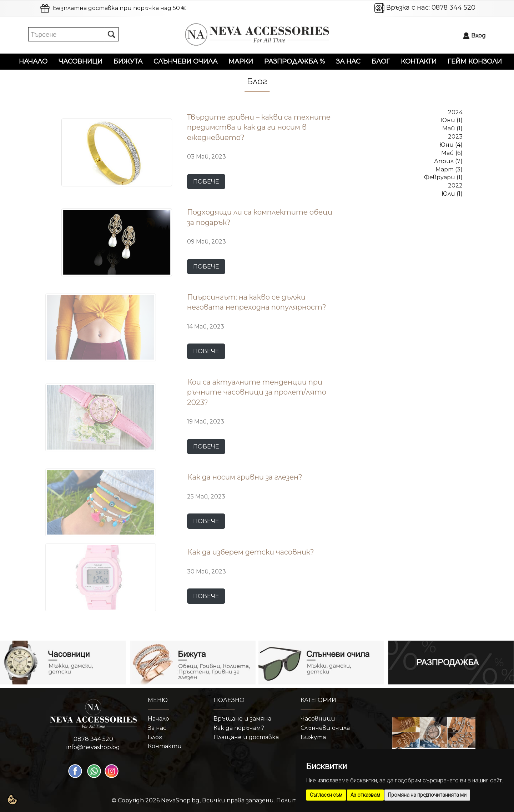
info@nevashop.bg (93, 747)
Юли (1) (452, 194)
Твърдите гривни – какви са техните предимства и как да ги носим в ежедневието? (259, 127)
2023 (455, 137)
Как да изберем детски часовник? (251, 552)
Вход (482, 36)
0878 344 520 (453, 7)
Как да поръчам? (239, 728)
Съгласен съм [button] (326, 795)
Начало (33, 61)
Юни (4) (451, 145)
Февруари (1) (443, 177)
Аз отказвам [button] (365, 795)
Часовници (80, 61)
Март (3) (449, 169)
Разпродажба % (294, 61)
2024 (455, 112)
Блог (381, 61)
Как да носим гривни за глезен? (245, 477)
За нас (348, 61)
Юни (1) (452, 120)
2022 (455, 186)
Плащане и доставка (246, 737)
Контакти (419, 61)
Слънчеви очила (185, 61)
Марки (241, 61)
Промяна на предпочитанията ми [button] (427, 795)
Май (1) (452, 128)
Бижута (128, 61)
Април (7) (448, 161)
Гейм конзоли (475, 61)
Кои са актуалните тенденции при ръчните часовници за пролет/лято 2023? (257, 392)
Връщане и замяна (242, 719)
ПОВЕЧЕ (206, 182)
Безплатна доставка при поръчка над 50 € (119, 8)
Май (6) (452, 153)
